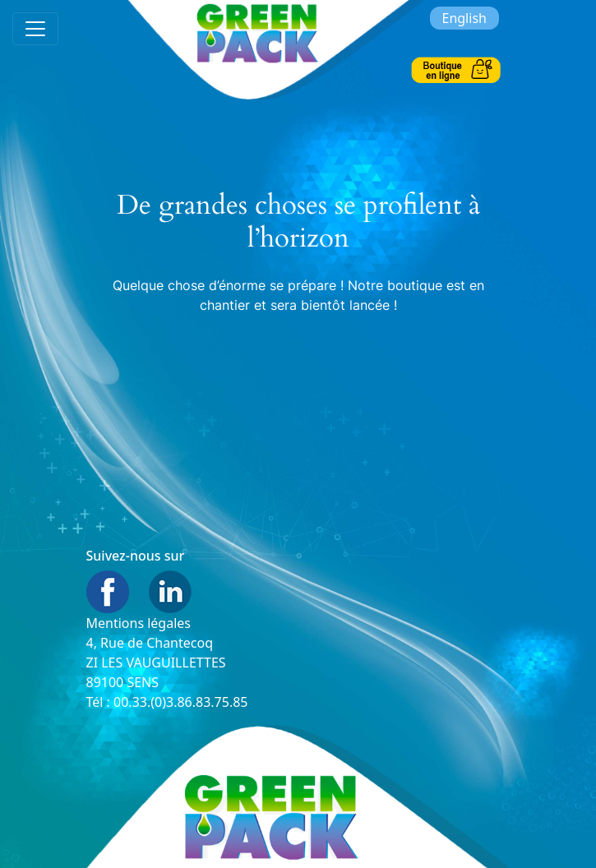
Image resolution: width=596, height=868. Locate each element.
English (464, 18)
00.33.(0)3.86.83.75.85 (180, 702)
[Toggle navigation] (35, 29)
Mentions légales (139, 623)
